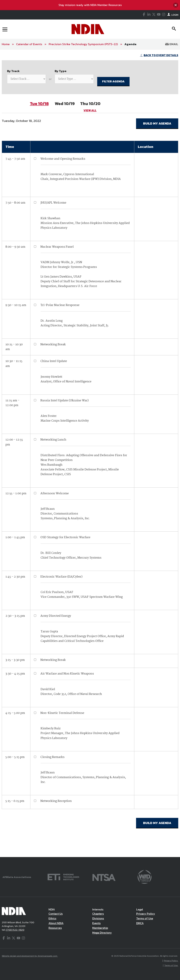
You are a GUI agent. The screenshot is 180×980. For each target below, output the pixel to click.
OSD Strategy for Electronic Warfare (65, 537)
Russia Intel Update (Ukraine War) (65, 401)
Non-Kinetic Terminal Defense (62, 713)
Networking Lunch (53, 440)
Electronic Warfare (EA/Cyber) (61, 577)
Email (172, 44)
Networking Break (53, 345)
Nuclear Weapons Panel (57, 247)
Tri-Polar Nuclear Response (60, 305)
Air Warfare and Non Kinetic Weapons (67, 674)
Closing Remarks (52, 757)
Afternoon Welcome (55, 494)
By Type (61, 71)
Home (6, 44)
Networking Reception (56, 801)
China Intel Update (54, 361)
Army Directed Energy (56, 616)
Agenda (130, 44)
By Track (13, 71)
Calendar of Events (29, 44)
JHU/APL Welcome (53, 203)
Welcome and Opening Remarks (63, 159)
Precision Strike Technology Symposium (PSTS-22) (83, 44)
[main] (90, 453)
